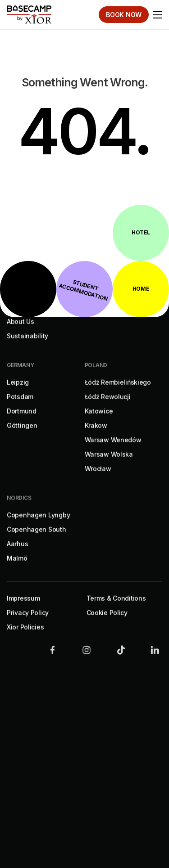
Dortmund (22, 420)
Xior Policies (25, 636)
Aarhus (17, 553)
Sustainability (27, 345)
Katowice (99, 420)
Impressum (23, 607)
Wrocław (98, 478)
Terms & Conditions (116, 607)
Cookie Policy (107, 622)
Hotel (141, 232)
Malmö (17, 567)
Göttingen (22, 434)
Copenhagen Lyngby (38, 524)
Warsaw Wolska (109, 463)
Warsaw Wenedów (113, 449)
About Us (21, 331)
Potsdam (20, 406)
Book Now (124, 15)
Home (141, 289)
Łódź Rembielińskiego (118, 391)
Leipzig (18, 391)
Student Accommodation (84, 290)
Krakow (96, 434)
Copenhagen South (37, 538)
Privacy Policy (28, 622)
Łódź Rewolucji (108, 406)
